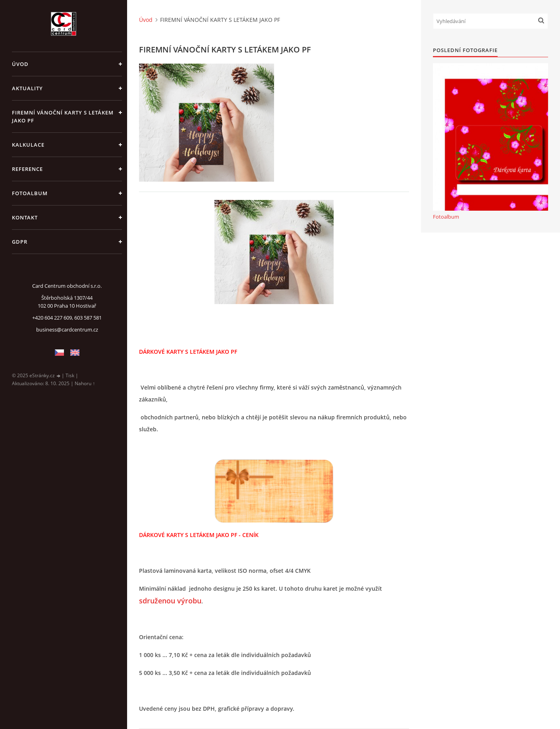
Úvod (20, 64)
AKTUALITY (27, 88)
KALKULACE (28, 145)
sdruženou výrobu (170, 601)
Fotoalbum (30, 193)
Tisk (70, 375)
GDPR (20, 242)
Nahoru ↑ (85, 383)
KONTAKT (25, 217)
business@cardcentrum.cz (67, 330)
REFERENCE (27, 169)
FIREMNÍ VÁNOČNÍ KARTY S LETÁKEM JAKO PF (63, 116)
